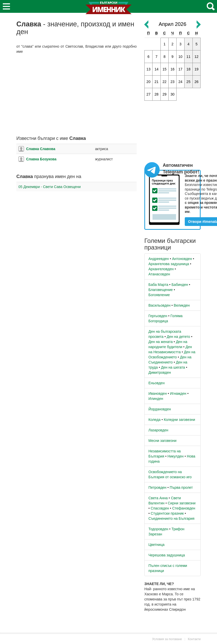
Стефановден (184, 508)
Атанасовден (159, 274)
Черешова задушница (167, 555)
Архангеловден (161, 269)
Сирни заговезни (182, 503)
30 (172, 94)
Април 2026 (172, 24)
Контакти (194, 639)
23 (172, 82)
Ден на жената (161, 342)
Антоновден (182, 259)
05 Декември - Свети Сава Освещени (50, 187)
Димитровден (160, 372)
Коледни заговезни (179, 420)
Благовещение (161, 290)
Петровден (157, 487)
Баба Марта (158, 285)
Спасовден (160, 508)
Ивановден (158, 393)
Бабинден (180, 285)
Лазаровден (158, 430)
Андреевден (159, 259)
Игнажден (178, 393)
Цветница (156, 545)
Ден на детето (178, 337)
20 (148, 82)
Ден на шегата (173, 367)
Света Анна (158, 498)
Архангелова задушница (169, 264)
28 (157, 94)
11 (189, 57)
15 (165, 69)
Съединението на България (171, 518)
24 (180, 82)
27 (148, 94)
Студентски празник (167, 513)
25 (189, 82)
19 (197, 69)
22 (165, 82)
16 (172, 69)
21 (157, 82)
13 (148, 69)
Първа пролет (181, 487)
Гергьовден (158, 316)
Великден (182, 305)
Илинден (156, 399)
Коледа (154, 420)
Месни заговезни (162, 441)
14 (157, 69)
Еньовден (156, 383)
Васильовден (159, 305)
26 (197, 82)
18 (189, 69)
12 (197, 57)
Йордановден (160, 409)
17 (180, 69)
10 (180, 57)
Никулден (176, 456)
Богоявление (159, 295)
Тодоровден (158, 529)
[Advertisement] (77, 95)
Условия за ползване (167, 639)
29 (165, 94)
